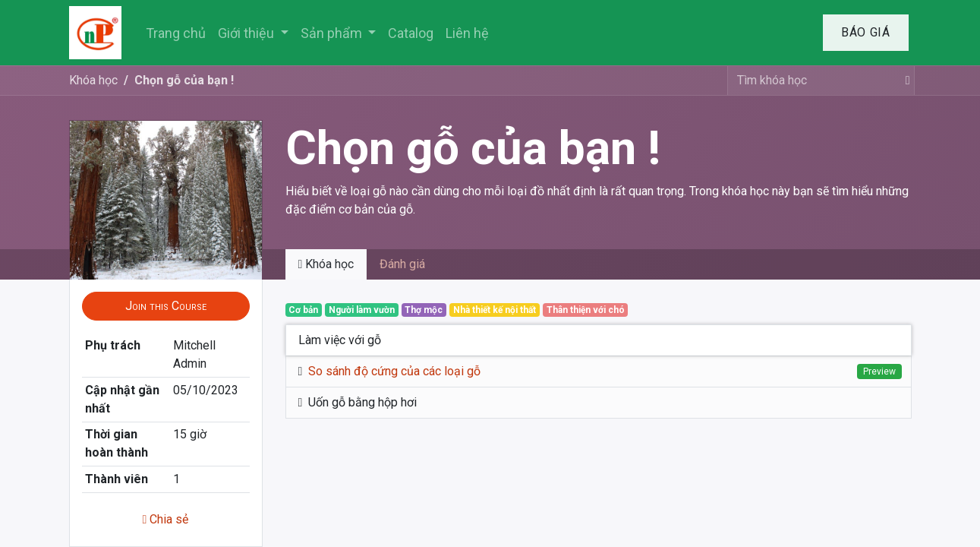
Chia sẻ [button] (166, 519)
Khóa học (93, 80)
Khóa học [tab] (326, 264)
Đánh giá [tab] (402, 264)
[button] (166, 306)
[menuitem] (176, 33)
